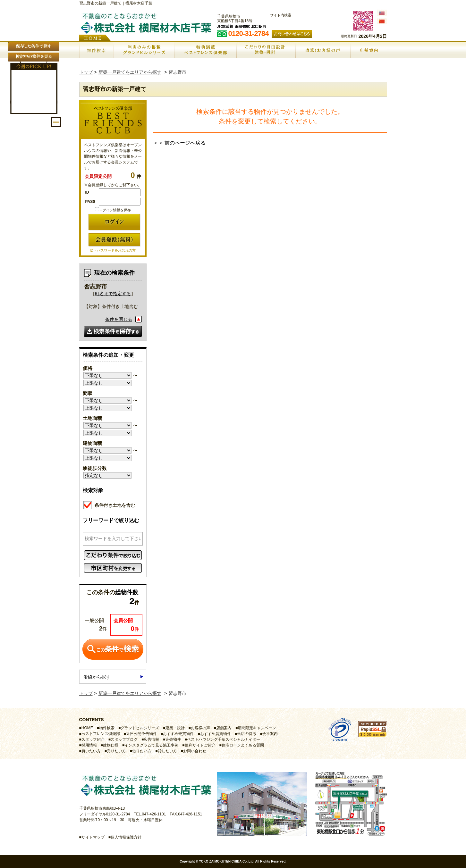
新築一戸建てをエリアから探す (130, 72)
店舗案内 (224, 728)
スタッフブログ (124, 739)
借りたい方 (142, 751)
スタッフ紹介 (93, 739)
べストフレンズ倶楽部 (101, 734)
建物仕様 (111, 745)
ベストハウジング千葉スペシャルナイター (224, 739)
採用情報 (89, 745)
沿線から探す (97, 677)
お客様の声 (200, 728)
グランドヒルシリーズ (140, 728)
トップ (86, 72)
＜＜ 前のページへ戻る (179, 143)
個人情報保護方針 (126, 837)
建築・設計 (175, 728)
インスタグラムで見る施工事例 (151, 745)
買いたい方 (91, 751)
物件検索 (107, 728)
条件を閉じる (119, 319)
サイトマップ (93, 837)
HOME (87, 728)
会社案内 (270, 734)
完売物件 (173, 739)
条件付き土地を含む (109, 504)
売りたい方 (116, 751)
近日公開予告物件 (141, 734)
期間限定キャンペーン (257, 728)
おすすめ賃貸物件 (216, 734)
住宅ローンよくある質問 (243, 745)
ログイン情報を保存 (113, 210)
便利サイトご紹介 (200, 745)
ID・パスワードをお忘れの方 (113, 250)
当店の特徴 (247, 734)
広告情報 (151, 739)
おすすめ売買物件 (178, 734)
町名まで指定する (113, 294)
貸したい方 (167, 751)
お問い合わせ (195, 751)
